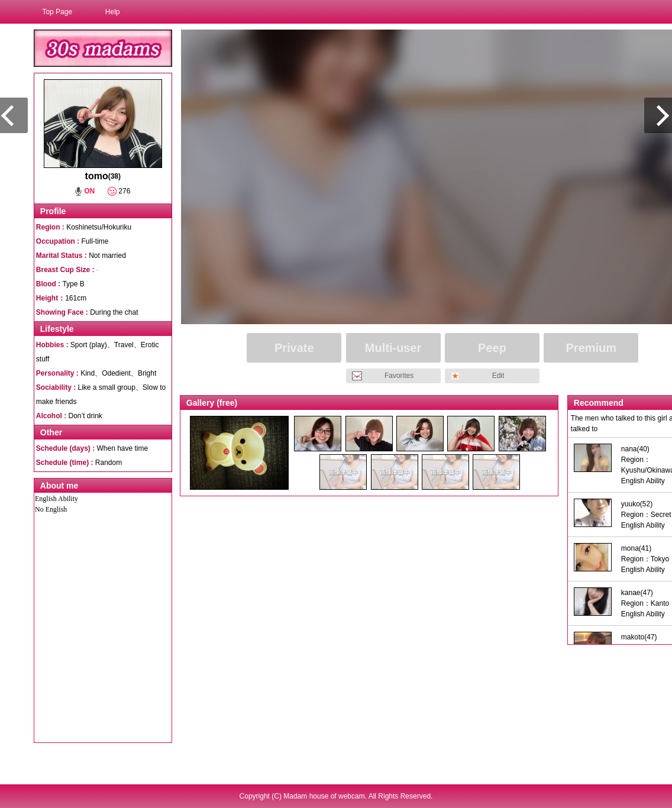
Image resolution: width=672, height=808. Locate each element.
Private (294, 348)
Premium (592, 348)
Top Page (57, 12)
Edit (498, 376)
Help (113, 12)
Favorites (399, 376)
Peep (492, 348)
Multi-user (393, 348)
